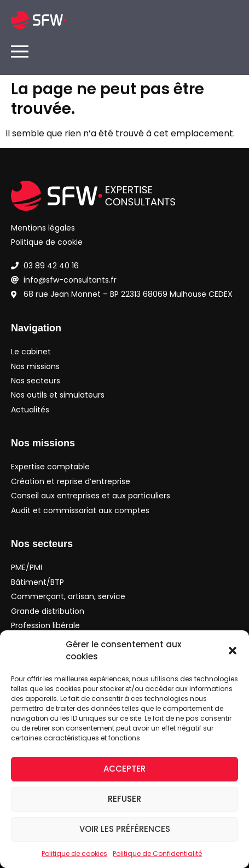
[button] (233, 651)
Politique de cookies (74, 853)
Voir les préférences (125, 829)
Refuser (125, 799)
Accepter (125, 769)
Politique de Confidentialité (157, 853)
